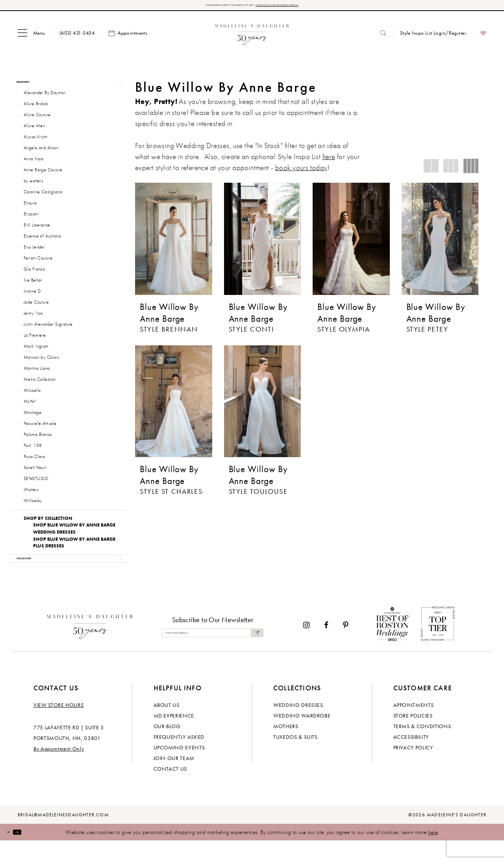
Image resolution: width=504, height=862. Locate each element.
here (433, 853)
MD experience (174, 737)
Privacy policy (413, 769)
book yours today (301, 171)
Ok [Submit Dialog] (29, 853)
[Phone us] (77, 36)
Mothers (286, 747)
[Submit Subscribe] (255, 654)
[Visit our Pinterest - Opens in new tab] (346, 646)
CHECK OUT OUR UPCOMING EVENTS (307, 7)
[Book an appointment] (128, 37)
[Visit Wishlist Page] (483, 37)
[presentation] (174, 242)
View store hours (58, 726)
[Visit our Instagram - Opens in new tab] (306, 646)
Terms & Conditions (422, 747)
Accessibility (411, 758)
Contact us (170, 790)
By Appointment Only (59, 770)
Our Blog (167, 747)
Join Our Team (174, 779)
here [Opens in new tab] (329, 160)
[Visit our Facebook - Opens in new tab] (326, 646)
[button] (31, 37)
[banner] (252, 36)
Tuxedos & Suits (296, 758)
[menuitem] (31, 37)
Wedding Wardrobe (302, 737)
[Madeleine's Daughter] (90, 646)
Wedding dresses (298, 726)
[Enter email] (213, 654)
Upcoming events (179, 769)
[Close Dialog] (12, 853)
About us (167, 726)
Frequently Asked (179, 758)
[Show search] (383, 36)
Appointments (414, 726)
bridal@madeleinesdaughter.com (63, 836)
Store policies (413, 737)
